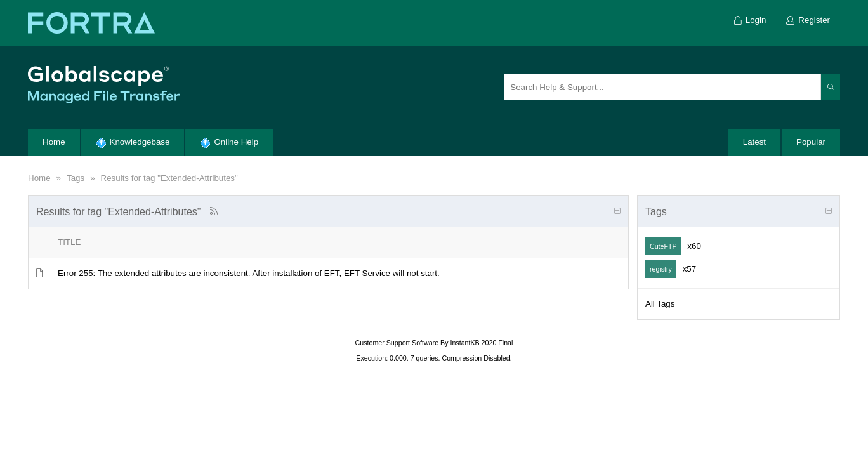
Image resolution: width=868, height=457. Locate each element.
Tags (76, 178)
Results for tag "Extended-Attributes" (169, 178)
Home (39, 178)
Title (69, 242)
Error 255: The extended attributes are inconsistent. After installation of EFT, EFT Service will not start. (249, 273)
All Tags (660, 304)
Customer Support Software (397, 343)
